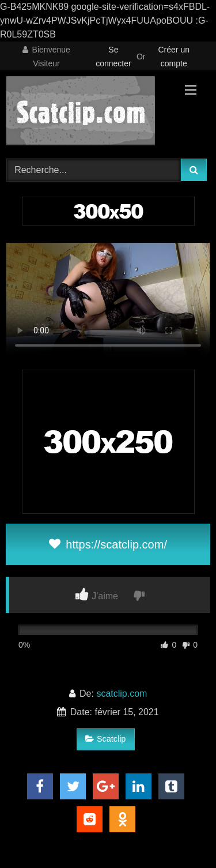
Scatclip (105, 739)
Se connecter (113, 57)
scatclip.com (122, 694)
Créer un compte (174, 57)
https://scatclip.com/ (108, 544)
